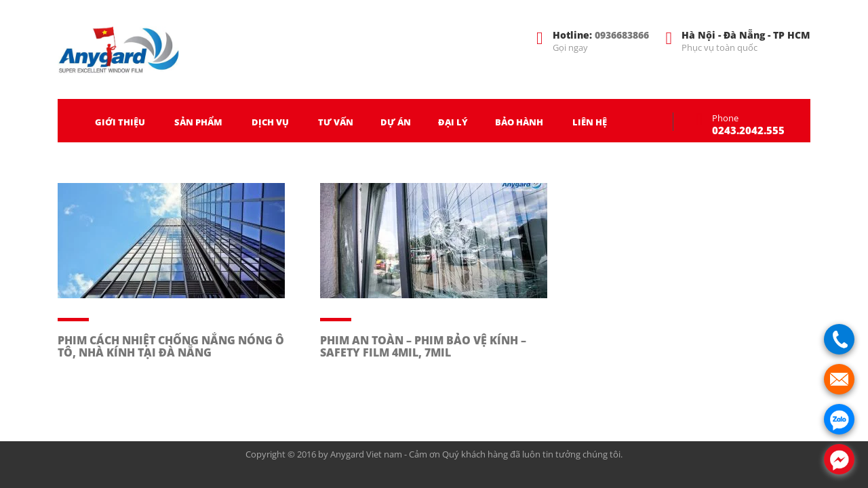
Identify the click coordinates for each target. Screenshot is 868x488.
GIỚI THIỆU (120, 122)
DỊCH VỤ (270, 122)
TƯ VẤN (336, 122)
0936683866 (622, 35)
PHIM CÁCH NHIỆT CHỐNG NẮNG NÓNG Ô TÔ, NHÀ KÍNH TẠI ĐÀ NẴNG (171, 346)
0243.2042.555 (748, 130)
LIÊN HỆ (590, 122)
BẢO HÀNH (519, 122)
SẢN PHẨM (198, 122)
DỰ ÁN (396, 122)
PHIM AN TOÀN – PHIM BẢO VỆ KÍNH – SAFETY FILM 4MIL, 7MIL (423, 346)
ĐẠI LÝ (453, 122)
